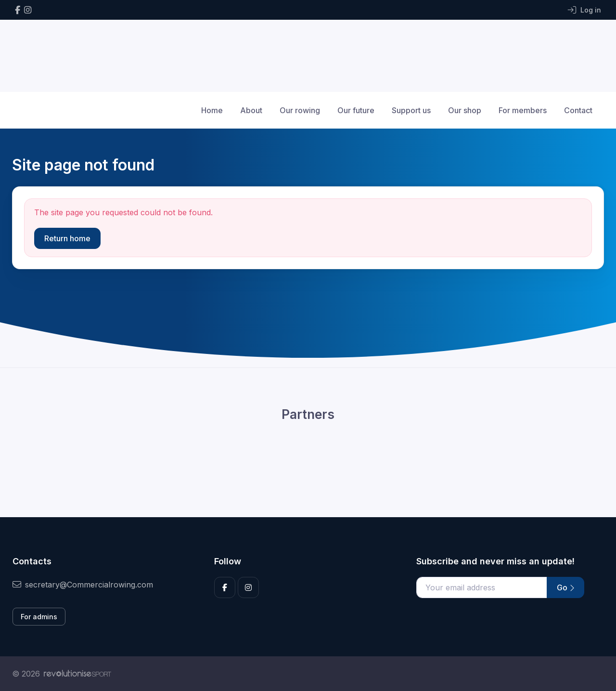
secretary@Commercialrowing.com (83, 585)
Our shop (465, 110)
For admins (39, 617)
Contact (578, 110)
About (251, 110)
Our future (356, 110)
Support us (411, 110)
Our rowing (300, 110)
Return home (67, 238)
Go (565, 587)
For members (523, 110)
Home (212, 110)
